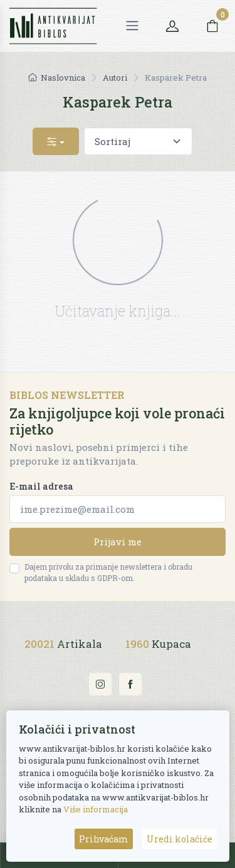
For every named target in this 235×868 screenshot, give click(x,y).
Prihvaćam (104, 839)
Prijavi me (118, 542)
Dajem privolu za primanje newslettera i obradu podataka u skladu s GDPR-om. (108, 572)
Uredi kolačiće (180, 839)
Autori (115, 78)
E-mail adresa (41, 486)
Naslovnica (57, 78)
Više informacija (96, 809)
